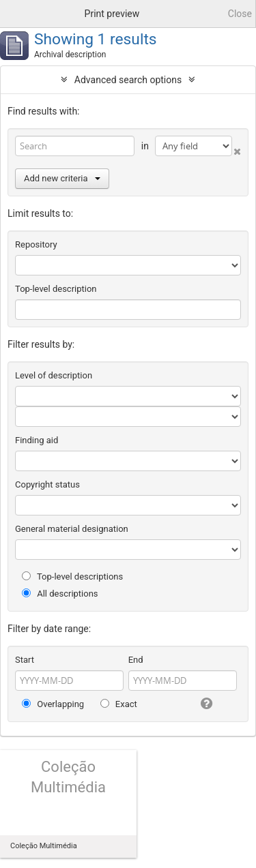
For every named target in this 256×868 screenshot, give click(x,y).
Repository (36, 244)
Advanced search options (128, 80)
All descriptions (60, 594)
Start (25, 660)
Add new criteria (62, 178)
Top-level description (56, 289)
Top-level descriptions (72, 577)
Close (240, 14)
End (136, 660)
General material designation (72, 529)
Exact (119, 704)
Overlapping (53, 704)
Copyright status (47, 484)
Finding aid (37, 440)
